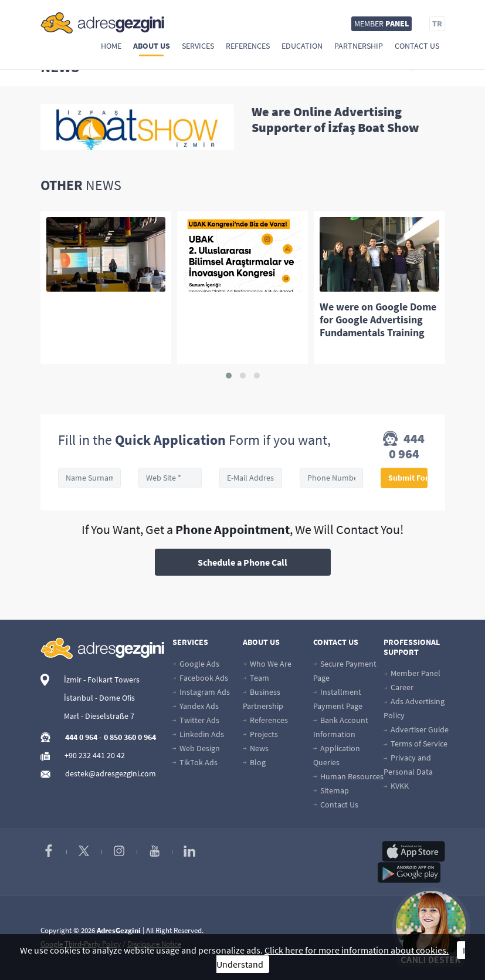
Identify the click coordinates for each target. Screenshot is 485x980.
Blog (254, 762)
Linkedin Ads (198, 734)
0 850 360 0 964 (130, 737)
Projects (260, 734)
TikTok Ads (195, 762)
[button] (229, 376)
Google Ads (196, 664)
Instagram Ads (201, 692)
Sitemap (331, 790)
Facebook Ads (200, 678)
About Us (152, 46)
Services (198, 46)
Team (256, 678)
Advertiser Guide (416, 729)
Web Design (196, 748)
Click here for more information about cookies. (357, 950)
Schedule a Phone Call (242, 562)
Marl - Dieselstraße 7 (99, 716)
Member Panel (412, 673)
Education (302, 46)
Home (111, 46)
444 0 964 (404, 446)
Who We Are (267, 664)
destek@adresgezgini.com (111, 773)
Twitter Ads (196, 720)
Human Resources (348, 776)
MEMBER (381, 23)
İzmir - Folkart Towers (102, 680)
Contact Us (417, 46)
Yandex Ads (196, 706)
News (256, 748)
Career (398, 687)
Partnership (359, 46)
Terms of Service (416, 744)
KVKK (396, 786)
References (248, 46)
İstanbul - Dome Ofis (99, 698)
